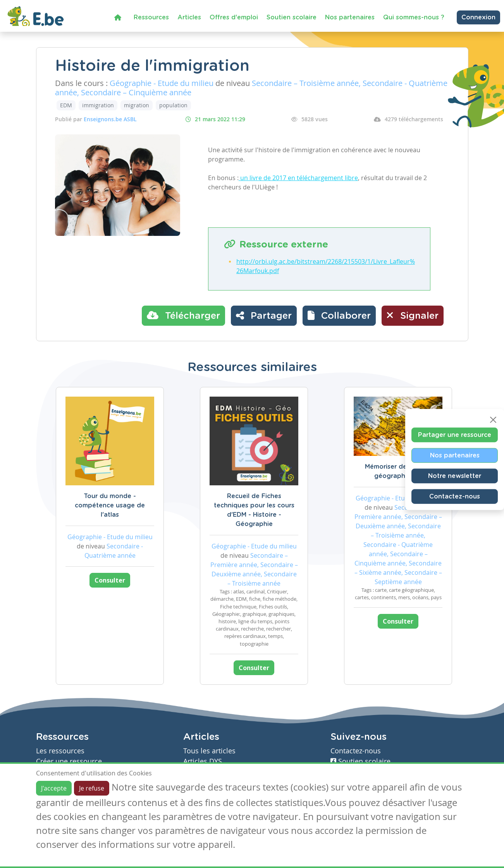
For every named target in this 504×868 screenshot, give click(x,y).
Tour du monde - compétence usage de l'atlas (110, 505)
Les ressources (60, 751)
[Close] (493, 419)
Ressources (151, 17)
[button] (339, 316)
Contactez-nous (455, 496)
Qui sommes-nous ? (414, 17)
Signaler (413, 315)
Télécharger (183, 315)
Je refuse (92, 788)
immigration (98, 105)
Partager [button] (264, 315)
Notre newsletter (455, 476)
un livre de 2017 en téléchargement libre (298, 178)
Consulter (110, 580)
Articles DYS (203, 761)
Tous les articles (209, 751)
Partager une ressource (455, 435)
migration (137, 105)
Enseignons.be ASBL (110, 119)
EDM (66, 105)
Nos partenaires (350, 17)
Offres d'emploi (234, 17)
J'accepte (54, 788)
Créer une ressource (69, 761)
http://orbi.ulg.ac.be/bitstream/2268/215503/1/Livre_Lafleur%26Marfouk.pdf (326, 266)
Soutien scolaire (292, 17)
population (173, 105)
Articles (189, 17)
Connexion (478, 17)
